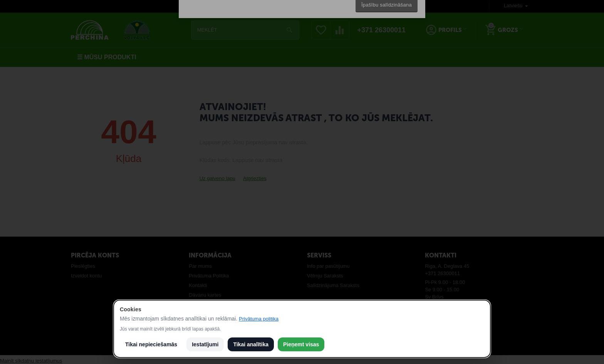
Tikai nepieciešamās (151, 344)
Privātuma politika (259, 319)
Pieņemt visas (301, 344)
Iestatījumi (205, 344)
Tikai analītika (251, 344)
